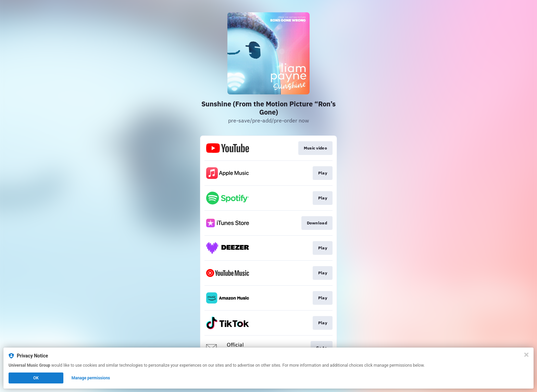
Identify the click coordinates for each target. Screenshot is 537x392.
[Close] (526, 355)
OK (36, 378)
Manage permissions (91, 378)
